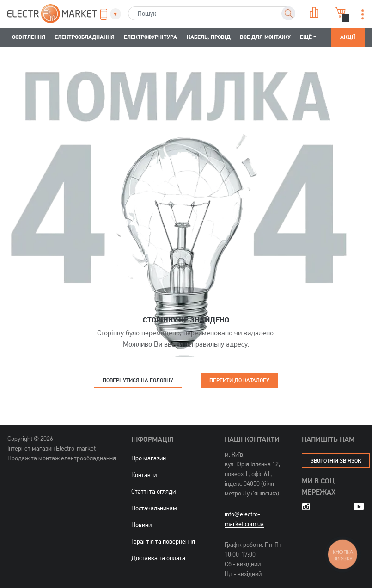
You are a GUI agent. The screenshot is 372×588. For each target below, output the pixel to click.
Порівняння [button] (314, 12)
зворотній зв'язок (336, 461)
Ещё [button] (306, 37)
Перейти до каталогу (239, 380)
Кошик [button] (341, 12)
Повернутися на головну (138, 380)
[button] (108, 14)
